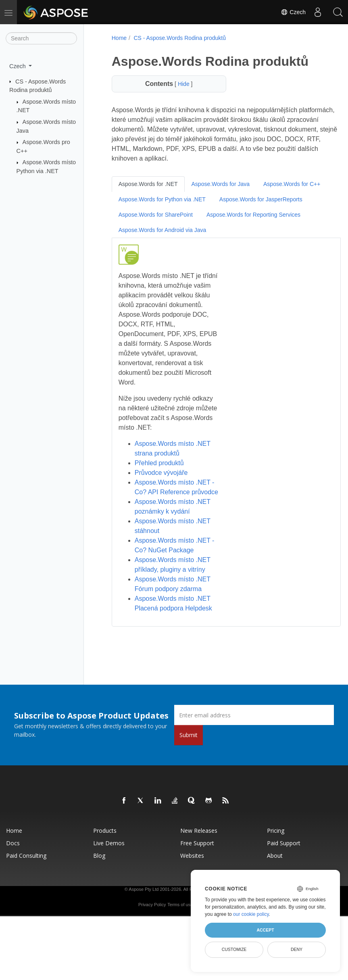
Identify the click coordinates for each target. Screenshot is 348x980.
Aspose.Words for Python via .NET (232, 199)
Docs (13, 862)
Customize (234, 949)
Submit (189, 754)
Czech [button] (18, 66)
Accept (265, 930)
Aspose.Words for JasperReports (159, 215)
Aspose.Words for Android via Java (269, 230)
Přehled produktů (158, 463)
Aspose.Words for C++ (146, 199)
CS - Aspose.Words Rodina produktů (179, 38)
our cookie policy (251, 914)
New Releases (199, 850)
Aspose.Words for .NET (147, 184)
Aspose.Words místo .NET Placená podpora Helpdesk (171, 618)
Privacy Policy (152, 924)
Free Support (197, 862)
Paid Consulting (26, 875)
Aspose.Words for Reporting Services (164, 230)
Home (118, 38)
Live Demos (109, 862)
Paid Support (284, 862)
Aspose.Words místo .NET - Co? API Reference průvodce (171, 492)
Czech (293, 12)
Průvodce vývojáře (160, 473)
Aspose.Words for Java (219, 184)
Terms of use (180, 924)
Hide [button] (179, 84)
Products (105, 850)
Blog (99, 875)
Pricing (276, 850)
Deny (297, 949)
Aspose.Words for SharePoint (251, 215)
